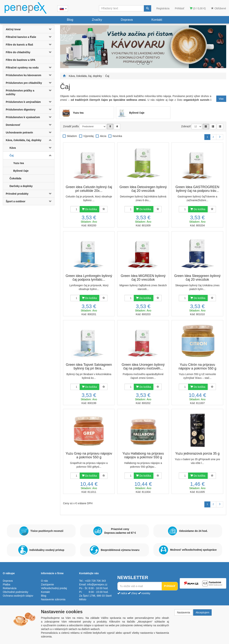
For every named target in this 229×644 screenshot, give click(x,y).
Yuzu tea (19, 163)
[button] (50, 29)
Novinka (117, 136)
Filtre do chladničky (18, 52)
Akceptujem (202, 612)
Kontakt (157, 20)
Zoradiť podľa (71, 126)
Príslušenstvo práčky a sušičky (20, 92)
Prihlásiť (180, 8)
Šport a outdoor (16, 201)
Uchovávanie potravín (19, 132)
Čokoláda (15, 178)
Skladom (72, 136)
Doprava (127, 20)
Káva (13, 148)
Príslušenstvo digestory (21, 110)
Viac (221, 99)
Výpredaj (88, 136)
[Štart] (64, 76)
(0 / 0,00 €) (198, 8)
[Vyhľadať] (147, 8)
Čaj (12, 155)
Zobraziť (186, 126)
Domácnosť (13, 125)
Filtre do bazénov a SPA (21, 60)
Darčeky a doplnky (21, 186)
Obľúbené (219, 8)
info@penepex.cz (97, 584)
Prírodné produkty (17, 194)
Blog (70, 20)
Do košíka (89, 209)
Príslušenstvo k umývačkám (23, 102)
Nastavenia (183, 612)
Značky (97, 20)
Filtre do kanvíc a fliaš (19, 45)
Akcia (103, 136)
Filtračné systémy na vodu (22, 68)
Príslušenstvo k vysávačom (23, 117)
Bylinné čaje (21, 171)
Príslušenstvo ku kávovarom (24, 75)
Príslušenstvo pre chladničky (24, 83)
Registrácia (163, 8)
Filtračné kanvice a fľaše (21, 37)
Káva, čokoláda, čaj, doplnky (24, 140)
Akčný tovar (13, 29)
